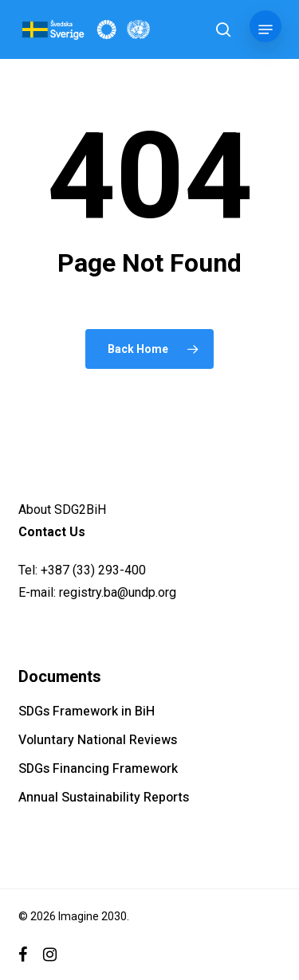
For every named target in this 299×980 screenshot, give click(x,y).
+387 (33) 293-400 (93, 570)
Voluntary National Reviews (98, 740)
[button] (266, 29)
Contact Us (52, 532)
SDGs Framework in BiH (87, 711)
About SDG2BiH (62, 510)
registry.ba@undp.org (118, 592)
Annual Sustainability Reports (104, 798)
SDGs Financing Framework (98, 769)
